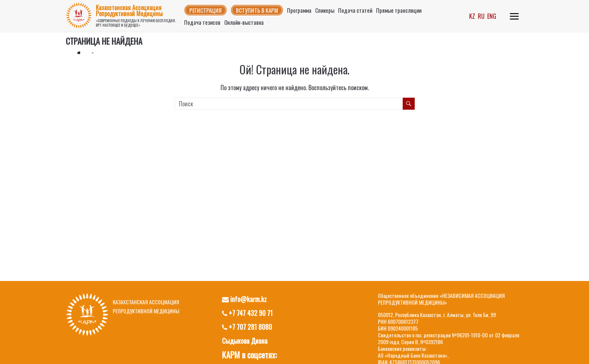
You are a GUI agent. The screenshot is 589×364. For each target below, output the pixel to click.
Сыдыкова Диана (245, 341)
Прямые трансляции (399, 10)
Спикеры (325, 10)
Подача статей (355, 10)
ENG (492, 16)
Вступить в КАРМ (257, 10)
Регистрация (205, 10)
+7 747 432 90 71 (247, 313)
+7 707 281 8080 (247, 327)
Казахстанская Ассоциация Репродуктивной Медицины (129, 11)
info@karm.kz (244, 299)
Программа (299, 10)
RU (481, 16)
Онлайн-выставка (244, 22)
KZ (472, 16)
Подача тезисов (202, 22)
